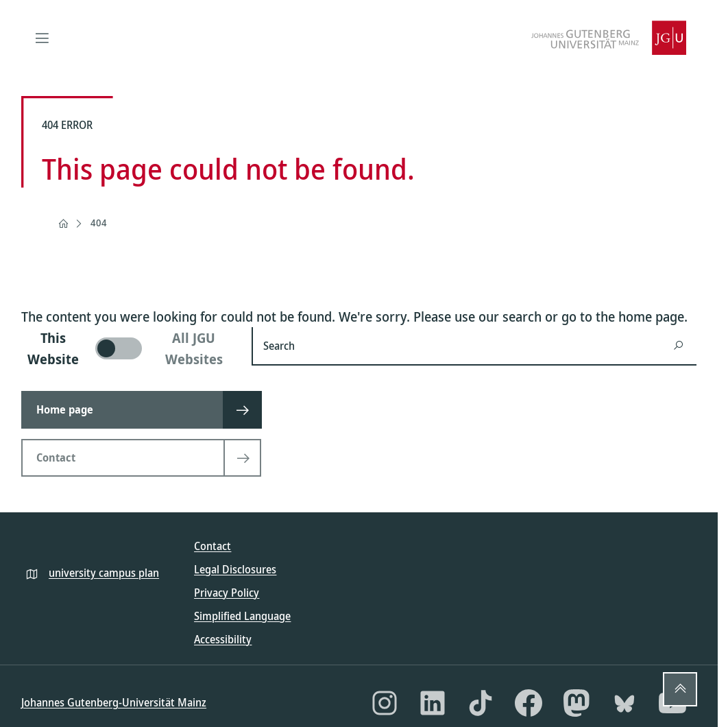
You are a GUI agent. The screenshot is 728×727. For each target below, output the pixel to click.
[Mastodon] (577, 703)
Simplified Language (242, 616)
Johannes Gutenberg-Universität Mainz (114, 702)
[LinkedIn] (433, 703)
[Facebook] (529, 703)
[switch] (128, 348)
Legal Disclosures (235, 569)
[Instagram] (385, 703)
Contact (213, 546)
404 (99, 223)
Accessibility (223, 639)
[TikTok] (481, 703)
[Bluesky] (624, 703)
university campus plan (104, 573)
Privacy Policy (227, 593)
